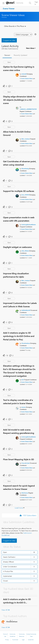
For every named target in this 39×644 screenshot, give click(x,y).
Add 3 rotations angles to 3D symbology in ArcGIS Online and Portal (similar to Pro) (19, 336)
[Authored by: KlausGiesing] (25, 169)
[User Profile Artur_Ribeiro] (17, 251)
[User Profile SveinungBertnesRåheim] (17, 225)
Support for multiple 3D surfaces (19, 191)
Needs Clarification (9, 557)
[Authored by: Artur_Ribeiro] (25, 251)
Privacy (7, 640)
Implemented (7, 576)
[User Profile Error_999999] (17, 196)
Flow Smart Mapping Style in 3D (19, 459)
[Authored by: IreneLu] (24, 407)
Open (5, 552)
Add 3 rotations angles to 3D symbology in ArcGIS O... (17, 601)
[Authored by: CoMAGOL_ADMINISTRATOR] (28, 109)
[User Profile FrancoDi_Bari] (17, 464)
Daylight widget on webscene (17, 247)
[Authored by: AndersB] (24, 74)
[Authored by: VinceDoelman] (26, 343)
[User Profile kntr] (17, 380)
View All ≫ (6, 610)
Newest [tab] (7, 55)
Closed (5, 581)
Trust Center (15, 640)
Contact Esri (31, 640)
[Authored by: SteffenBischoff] (26, 310)
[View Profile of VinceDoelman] (12, 622)
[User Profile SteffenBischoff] (17, 311)
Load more (19, 508)
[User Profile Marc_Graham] (17, 140)
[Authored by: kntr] (23, 380)
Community (20, 3)
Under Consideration (10, 567)
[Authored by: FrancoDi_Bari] (26, 463)
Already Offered (8, 562)
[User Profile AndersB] (17, 75)
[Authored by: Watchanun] (25, 493)
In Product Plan (8, 571)
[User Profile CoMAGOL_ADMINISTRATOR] (17, 108)
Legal (23, 640)
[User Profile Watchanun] (17, 494)
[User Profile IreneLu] (17, 408)
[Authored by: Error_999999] (25, 195)
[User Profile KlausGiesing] (17, 169)
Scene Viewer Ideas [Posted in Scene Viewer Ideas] (27, 78)
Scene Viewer (9, 9)
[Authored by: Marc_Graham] (26, 139)
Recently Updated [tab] (20, 55)
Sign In (36, 3)
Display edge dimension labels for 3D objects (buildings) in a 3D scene (19, 100)
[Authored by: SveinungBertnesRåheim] (29, 225)
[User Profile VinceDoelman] (17, 344)
